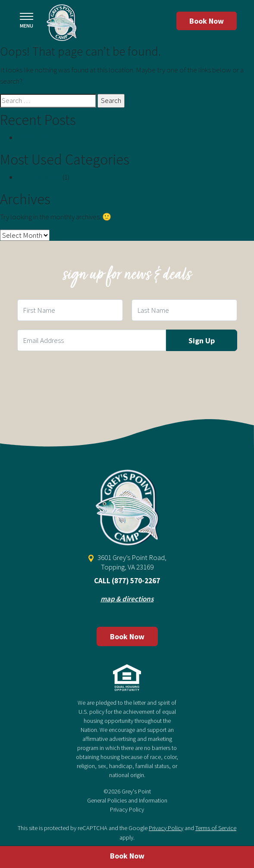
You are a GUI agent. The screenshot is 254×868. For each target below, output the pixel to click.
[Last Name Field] (184, 310)
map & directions (127, 599)
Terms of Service (216, 828)
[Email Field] (92, 340)
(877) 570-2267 (136, 581)
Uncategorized (39, 177)
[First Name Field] (70, 310)
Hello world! (36, 137)
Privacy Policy (127, 809)
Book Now (207, 21)
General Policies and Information (127, 800)
